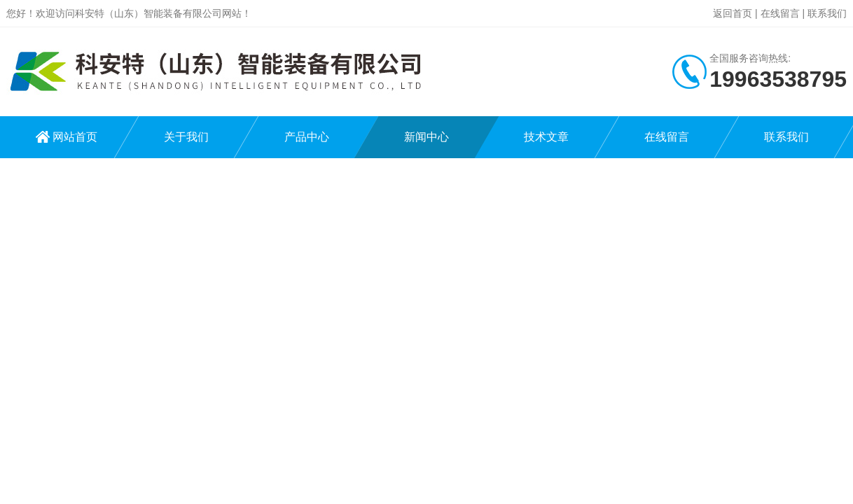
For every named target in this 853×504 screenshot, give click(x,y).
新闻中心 (426, 137)
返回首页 (733, 13)
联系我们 (827, 13)
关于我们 (186, 137)
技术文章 (546, 137)
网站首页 (75, 137)
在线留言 (780, 13)
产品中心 (307, 137)
